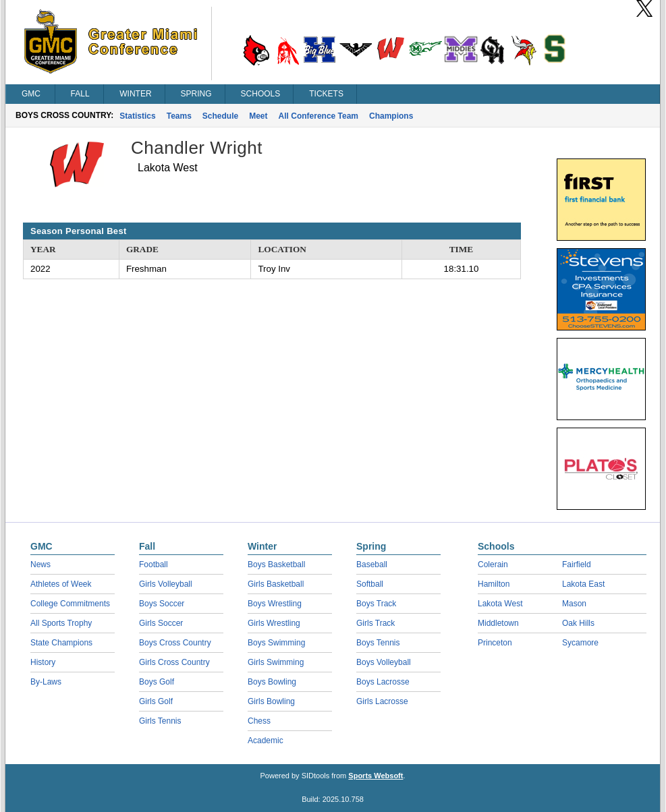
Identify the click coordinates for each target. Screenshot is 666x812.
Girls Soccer (161, 623)
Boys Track (376, 604)
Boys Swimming (276, 643)
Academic (266, 741)
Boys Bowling (272, 682)
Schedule (220, 116)
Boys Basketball (276, 564)
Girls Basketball (276, 584)
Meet (258, 116)
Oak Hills (578, 623)
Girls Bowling (271, 701)
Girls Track (376, 623)
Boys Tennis (378, 643)
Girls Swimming (276, 662)
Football (154, 564)
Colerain (493, 564)
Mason (574, 604)
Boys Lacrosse (383, 682)
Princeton (495, 643)
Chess (259, 721)
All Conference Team (318, 116)
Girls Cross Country (174, 662)
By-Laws (46, 682)
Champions (391, 116)
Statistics (137, 116)
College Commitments (70, 604)
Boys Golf (157, 682)
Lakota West (500, 604)
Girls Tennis (160, 721)
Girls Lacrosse (382, 701)
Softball (370, 584)
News (40, 564)
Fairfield (577, 564)
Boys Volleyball (384, 662)
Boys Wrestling (275, 604)
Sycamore (580, 643)
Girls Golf (156, 701)
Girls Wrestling (274, 623)
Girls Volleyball (166, 584)
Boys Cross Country (175, 643)
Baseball (372, 564)
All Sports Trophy (61, 623)
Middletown (498, 623)
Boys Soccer (162, 604)
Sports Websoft (376, 776)
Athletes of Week (61, 584)
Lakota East (583, 584)
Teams (179, 116)
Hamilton (494, 584)
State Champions (61, 643)
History (43, 662)
